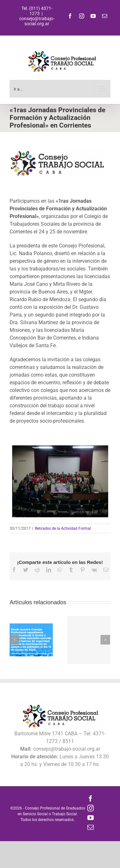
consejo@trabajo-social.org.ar (37, 21)
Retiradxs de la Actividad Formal (63, 528)
